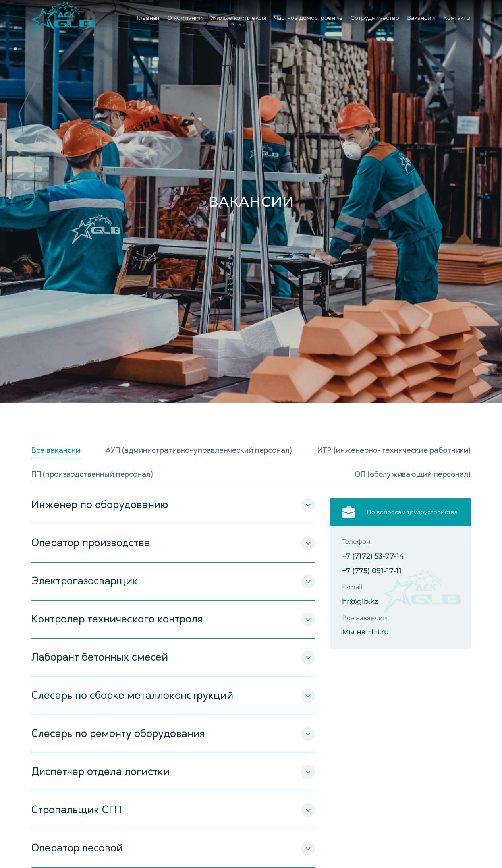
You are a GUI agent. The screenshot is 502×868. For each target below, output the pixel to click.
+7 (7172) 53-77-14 (373, 556)
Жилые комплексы (238, 16)
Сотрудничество (375, 16)
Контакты (457, 16)
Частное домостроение (308, 16)
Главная (148, 16)
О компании (185, 16)
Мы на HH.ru (365, 632)
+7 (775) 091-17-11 (372, 571)
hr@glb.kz (360, 602)
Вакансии (421, 16)
